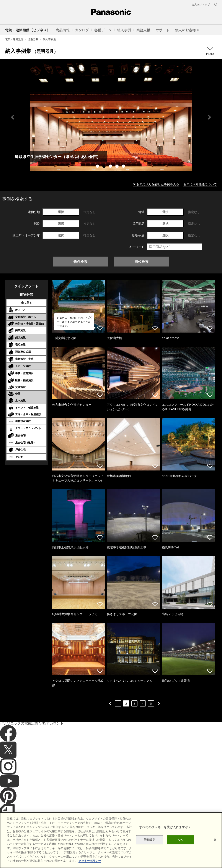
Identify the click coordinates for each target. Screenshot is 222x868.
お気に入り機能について (200, 184)
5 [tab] (124, 167)
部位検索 (142, 262)
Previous (13, 117)
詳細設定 (150, 840)
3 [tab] (111, 167)
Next (209, 117)
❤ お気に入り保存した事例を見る (156, 184)
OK (181, 840)
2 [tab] (104, 167)
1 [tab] (98, 167)
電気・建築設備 (14, 39)
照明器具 (33, 39)
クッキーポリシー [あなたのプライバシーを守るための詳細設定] (90, 861)
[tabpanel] (111, 117)
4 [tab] (118, 167)
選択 (61, 212)
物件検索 (80, 262)
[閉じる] (215, 840)
